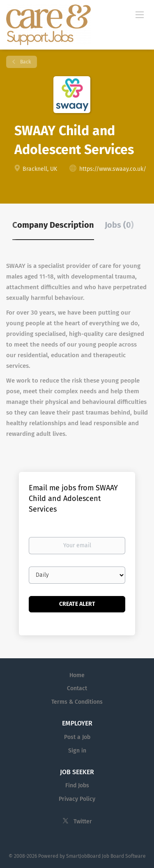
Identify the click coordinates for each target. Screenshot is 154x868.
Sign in (77, 751)
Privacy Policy (77, 799)
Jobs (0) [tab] (119, 225)
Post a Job (77, 737)
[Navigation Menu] (140, 14)
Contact (77, 688)
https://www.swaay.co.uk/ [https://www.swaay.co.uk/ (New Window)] (113, 169)
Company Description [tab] (53, 225)
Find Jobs (77, 785)
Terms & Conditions (77, 702)
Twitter (83, 822)
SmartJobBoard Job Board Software (106, 856)
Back (25, 62)
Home (77, 675)
